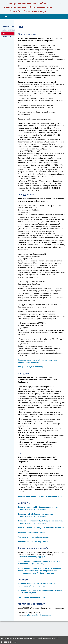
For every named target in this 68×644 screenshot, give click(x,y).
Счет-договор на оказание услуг (31, 597)
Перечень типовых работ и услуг (32, 532)
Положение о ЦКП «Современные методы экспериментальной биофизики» (35, 515)
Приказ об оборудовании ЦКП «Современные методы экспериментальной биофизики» (40, 522)
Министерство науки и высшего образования (18, 638)
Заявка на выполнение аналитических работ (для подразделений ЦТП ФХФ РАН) (39, 563)
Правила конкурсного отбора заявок (33, 542)
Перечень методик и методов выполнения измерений (41, 528)
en (61, 3)
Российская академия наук (47, 638)
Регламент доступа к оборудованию (33, 537)
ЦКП (4, 33)
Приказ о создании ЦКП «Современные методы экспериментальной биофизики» (38, 508)
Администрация (8, 30)
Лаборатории (8, 26)
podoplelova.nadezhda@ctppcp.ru (31, 557)
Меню (4, 17)
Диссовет (7, 37)
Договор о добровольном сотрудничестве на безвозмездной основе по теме (37, 585)
